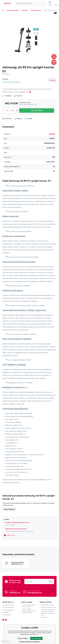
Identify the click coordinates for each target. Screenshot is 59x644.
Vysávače (25, 10)
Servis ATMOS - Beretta (48, 605)
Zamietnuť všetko (23, 638)
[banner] (8, 4)
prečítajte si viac (24, 92)
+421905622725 (15, 593)
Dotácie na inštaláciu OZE (48, 607)
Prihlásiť (51, 581)
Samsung (52, 80)
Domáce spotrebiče (13, 10)
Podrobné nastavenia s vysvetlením (29, 642)
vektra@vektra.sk (35, 593)
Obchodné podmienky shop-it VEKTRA (29, 606)
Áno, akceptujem (36, 638)
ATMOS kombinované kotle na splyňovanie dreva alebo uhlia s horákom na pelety (49, 612)
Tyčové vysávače (36, 10)
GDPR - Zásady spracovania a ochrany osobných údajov (29, 611)
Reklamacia (44, 617)
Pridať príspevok (9, 509)
